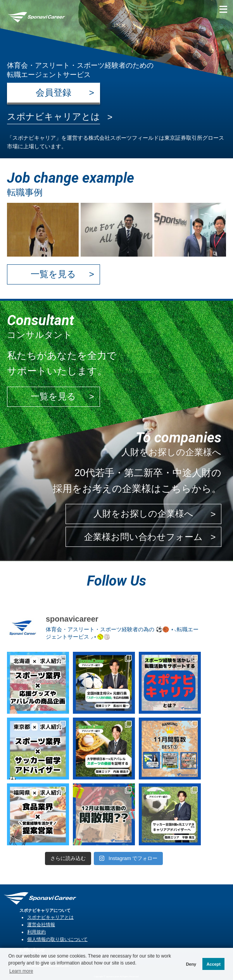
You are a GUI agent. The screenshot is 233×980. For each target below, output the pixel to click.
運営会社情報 (41, 924)
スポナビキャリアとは (50, 917)
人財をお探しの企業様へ (143, 514)
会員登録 (54, 93)
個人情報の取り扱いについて (57, 939)
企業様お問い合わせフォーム (143, 537)
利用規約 (36, 932)
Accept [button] (214, 964)
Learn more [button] (21, 971)
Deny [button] (191, 964)
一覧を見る (53, 274)
